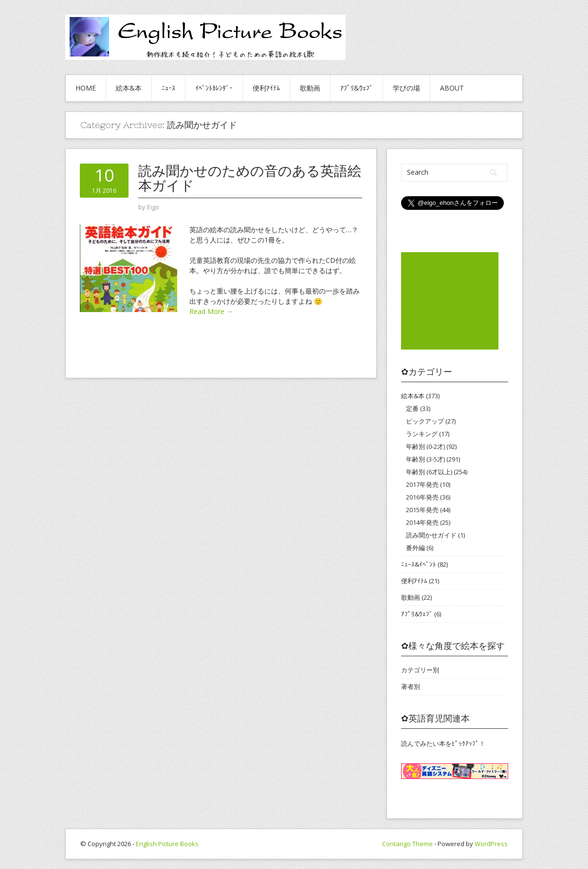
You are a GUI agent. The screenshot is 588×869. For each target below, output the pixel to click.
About (452, 88)
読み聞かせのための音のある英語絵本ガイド (250, 178)
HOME (86, 88)
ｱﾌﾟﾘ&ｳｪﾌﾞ (357, 88)
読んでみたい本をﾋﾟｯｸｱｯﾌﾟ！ (443, 743)
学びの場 (406, 88)
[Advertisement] (450, 301)
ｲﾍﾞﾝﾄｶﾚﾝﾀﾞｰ (214, 88)
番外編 (415, 548)
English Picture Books (167, 844)
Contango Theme (407, 844)
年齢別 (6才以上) (429, 472)
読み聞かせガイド (431, 535)
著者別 (411, 686)
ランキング (422, 434)
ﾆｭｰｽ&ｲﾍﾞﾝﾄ (419, 564)
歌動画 (310, 88)
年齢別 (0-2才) (425, 446)
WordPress (491, 844)
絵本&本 (129, 88)
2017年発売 (422, 484)
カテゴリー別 (420, 670)
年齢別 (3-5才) (425, 459)
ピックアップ (425, 421)
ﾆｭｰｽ (168, 88)
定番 (412, 408)
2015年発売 (422, 510)
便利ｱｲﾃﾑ (266, 88)
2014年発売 (422, 522)
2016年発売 (422, 497)
